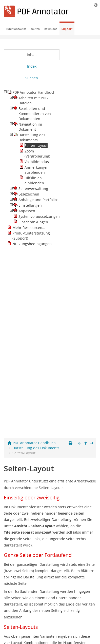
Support (67, 29)
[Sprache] (96, 5)
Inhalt (32, 55)
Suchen (32, 78)
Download (51, 29)
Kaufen (35, 29)
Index (32, 66)
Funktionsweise (16, 29)
